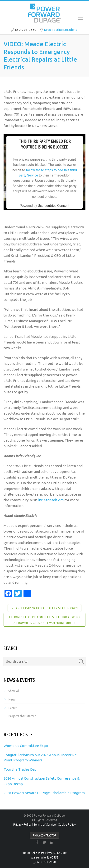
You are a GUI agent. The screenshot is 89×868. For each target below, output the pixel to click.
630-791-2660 (26, 30)
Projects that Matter (22, 716)
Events (13, 708)
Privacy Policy (22, 825)
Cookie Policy (67, 825)
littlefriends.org (51, 500)
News (12, 699)
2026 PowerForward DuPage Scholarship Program (44, 793)
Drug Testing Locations (61, 30)
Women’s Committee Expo (26, 746)
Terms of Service (45, 825)
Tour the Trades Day (20, 769)
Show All (14, 691)
